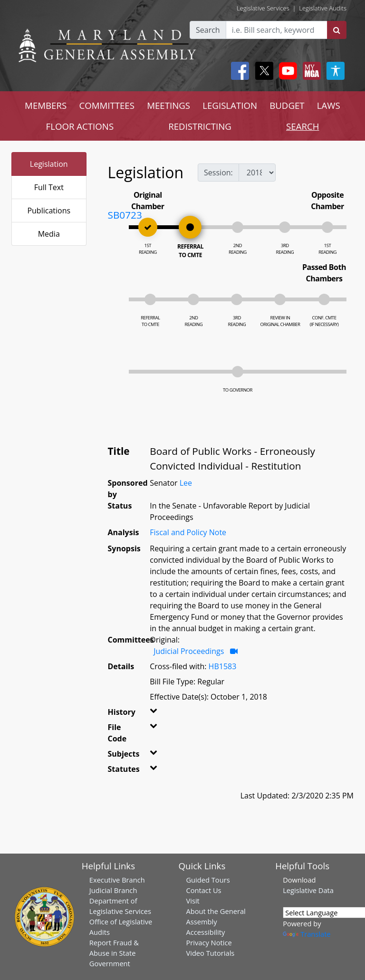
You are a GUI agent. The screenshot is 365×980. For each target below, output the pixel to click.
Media (49, 234)
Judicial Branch (113, 890)
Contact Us (203, 890)
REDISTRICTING (200, 126)
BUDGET (287, 105)
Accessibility (205, 932)
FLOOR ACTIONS (80, 126)
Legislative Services (263, 8)
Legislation (49, 164)
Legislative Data (308, 890)
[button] (153, 714)
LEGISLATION (230, 105)
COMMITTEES (107, 105)
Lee (186, 483)
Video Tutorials (210, 953)
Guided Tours (208, 880)
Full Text (49, 187)
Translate (307, 934)
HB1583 (223, 666)
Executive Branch (117, 880)
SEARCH (303, 126)
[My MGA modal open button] (310, 71)
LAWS (329, 105)
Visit (192, 901)
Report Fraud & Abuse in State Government (114, 953)
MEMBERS (46, 105)
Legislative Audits (323, 8)
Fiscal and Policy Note (188, 532)
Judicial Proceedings (189, 651)
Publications (49, 211)
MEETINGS (168, 105)
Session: (218, 173)
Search (208, 30)
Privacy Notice (209, 942)
